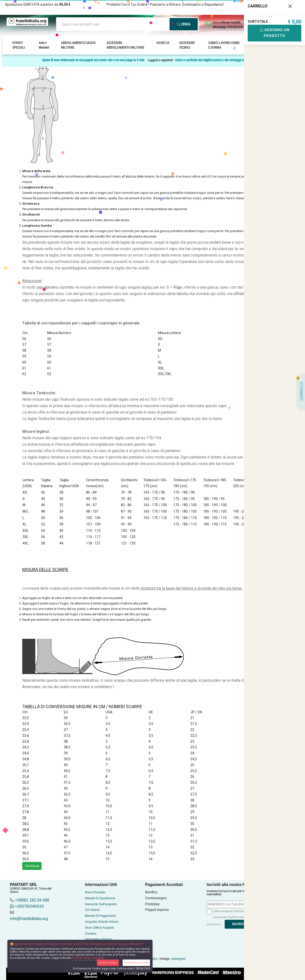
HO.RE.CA (163, 43)
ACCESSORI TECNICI (187, 45)
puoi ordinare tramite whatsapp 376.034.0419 (229, 24)
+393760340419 (27, 906)
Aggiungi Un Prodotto (275, 33)
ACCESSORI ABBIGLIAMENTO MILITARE (125, 45)
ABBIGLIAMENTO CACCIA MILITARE (78, 45)
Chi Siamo (92, 910)
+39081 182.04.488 (32, 900)
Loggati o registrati (160, 60)
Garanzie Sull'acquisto (101, 904)
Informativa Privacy (99, 939)
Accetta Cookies (108, 963)
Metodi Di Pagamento (100, 916)
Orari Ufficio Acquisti (99, 928)
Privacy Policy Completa (88, 958)
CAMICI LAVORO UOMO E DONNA (224, 45)
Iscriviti (240, 924)
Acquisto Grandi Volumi (102, 922)
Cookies (91, 933)
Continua (32, 866)
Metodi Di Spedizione (100, 898)
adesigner (178, 959)
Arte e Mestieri (44, 45)
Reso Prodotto (95, 892)
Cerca (184, 24)
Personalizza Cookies (136, 963)
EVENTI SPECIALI (19, 45)
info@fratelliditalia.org (29, 919)
